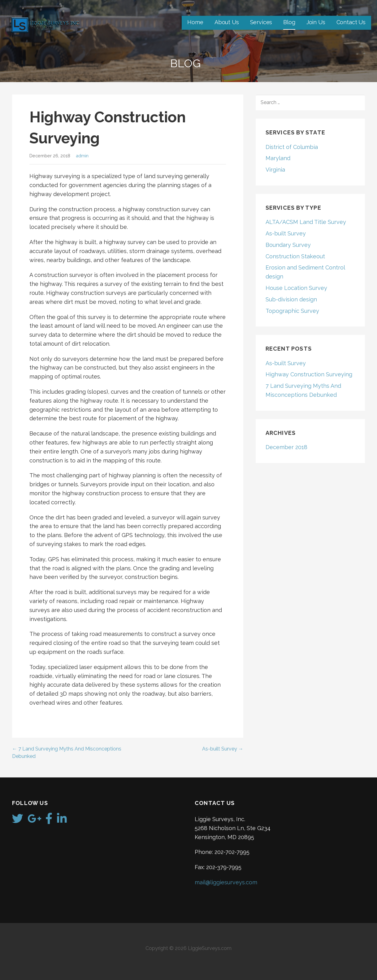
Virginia (275, 170)
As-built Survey (286, 233)
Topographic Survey (292, 311)
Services (261, 22)
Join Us (316, 22)
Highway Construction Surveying (309, 374)
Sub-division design (291, 299)
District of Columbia (292, 147)
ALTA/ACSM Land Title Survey (306, 222)
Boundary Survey (288, 245)
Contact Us (351, 22)
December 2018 (286, 447)
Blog (289, 22)
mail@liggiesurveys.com (226, 882)
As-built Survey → (223, 749)
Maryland (278, 158)
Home (195, 22)
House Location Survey (296, 288)
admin (82, 156)
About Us (227, 22)
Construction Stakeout (295, 256)
